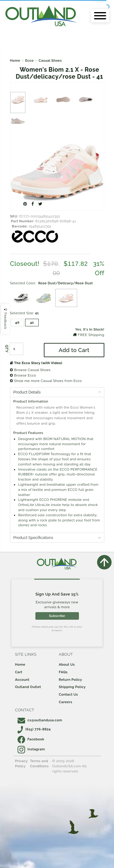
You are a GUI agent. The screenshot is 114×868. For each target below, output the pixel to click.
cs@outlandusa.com (40, 720)
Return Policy (71, 680)
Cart (19, 672)
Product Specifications (33, 538)
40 (17, 322)
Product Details (27, 392)
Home (15, 60)
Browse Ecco (23, 375)
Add (74, 350)
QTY (7, 349)
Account (22, 680)
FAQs (63, 672)
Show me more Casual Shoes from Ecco (46, 381)
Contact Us (68, 694)
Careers (66, 702)
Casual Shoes (50, 60)
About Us (67, 664)
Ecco (29, 60)
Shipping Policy (72, 687)
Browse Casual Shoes (30, 370)
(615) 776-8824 (34, 729)
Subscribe (57, 616)
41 (32, 322)
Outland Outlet (28, 687)
